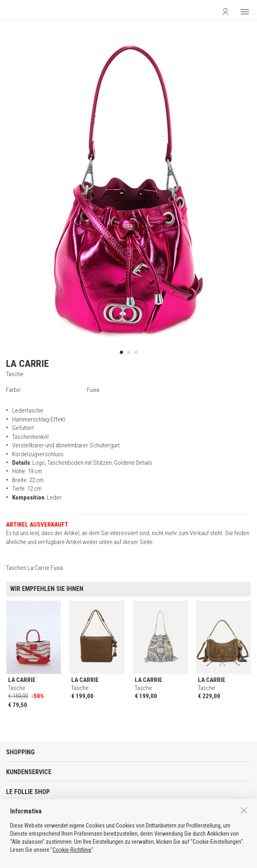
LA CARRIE (28, 364)
